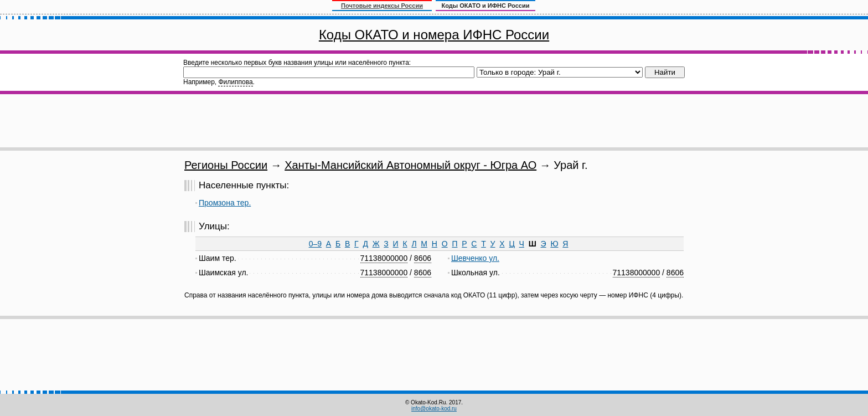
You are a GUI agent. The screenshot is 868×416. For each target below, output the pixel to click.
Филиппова (235, 82)
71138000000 (384, 258)
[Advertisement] (434, 121)
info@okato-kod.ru (434, 409)
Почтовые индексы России (382, 6)
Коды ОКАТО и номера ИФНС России (434, 35)
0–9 (315, 244)
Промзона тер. (225, 203)
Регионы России (226, 165)
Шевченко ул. (475, 258)
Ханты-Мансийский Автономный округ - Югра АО (410, 165)
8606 (423, 258)
